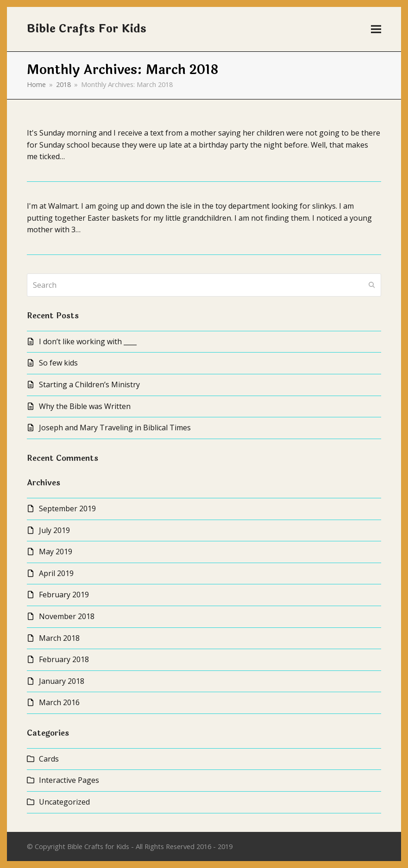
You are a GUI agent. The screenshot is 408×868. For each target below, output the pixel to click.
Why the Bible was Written (85, 406)
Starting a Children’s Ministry (89, 384)
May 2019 (56, 552)
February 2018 (64, 659)
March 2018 (59, 638)
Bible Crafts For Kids (87, 29)
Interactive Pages (69, 780)
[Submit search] (372, 285)
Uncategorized (64, 802)
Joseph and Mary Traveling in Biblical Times (115, 428)
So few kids (58, 363)
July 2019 (54, 530)
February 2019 (64, 595)
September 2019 (67, 508)
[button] (376, 29)
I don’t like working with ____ (88, 341)
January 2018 (62, 681)
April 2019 (56, 573)
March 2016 (59, 702)
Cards (49, 759)
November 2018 (67, 616)
